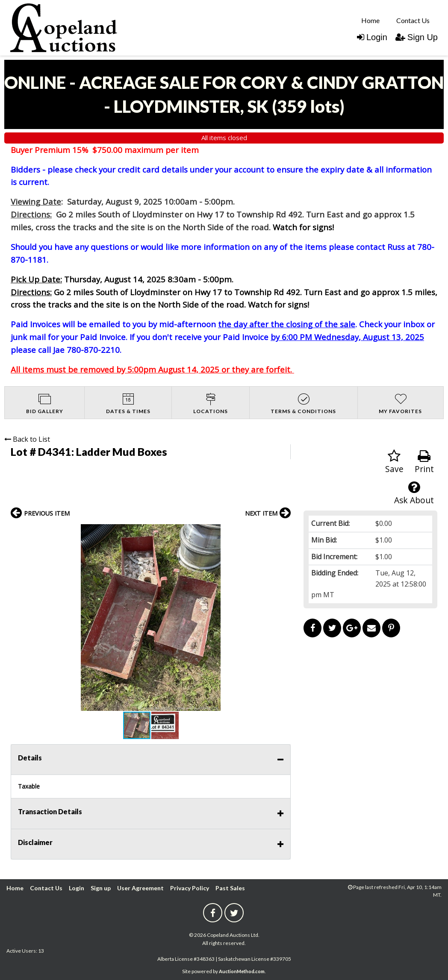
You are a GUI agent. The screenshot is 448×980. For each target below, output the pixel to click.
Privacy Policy (190, 888)
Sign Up (417, 37)
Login (372, 37)
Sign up (101, 888)
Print (424, 462)
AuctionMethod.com (242, 971)
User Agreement (140, 888)
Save (394, 462)
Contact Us (413, 20)
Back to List (27, 439)
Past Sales (230, 888)
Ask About (414, 493)
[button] (283, 532)
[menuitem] (370, 20)
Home (370, 20)
